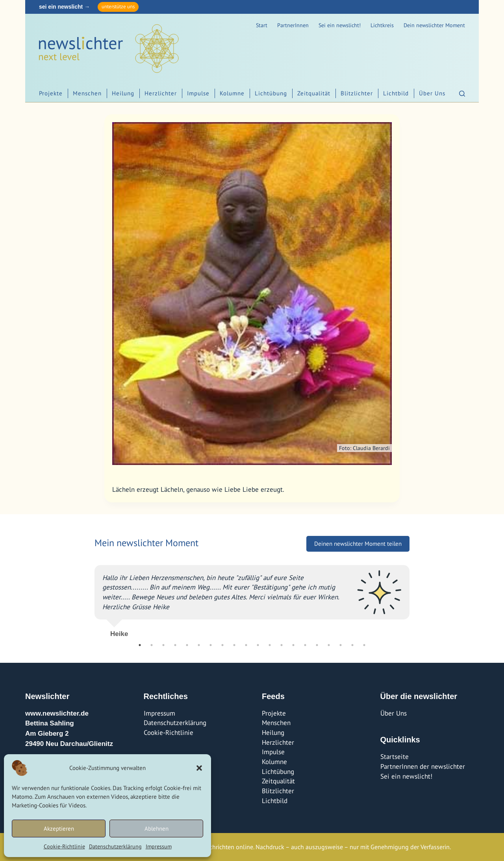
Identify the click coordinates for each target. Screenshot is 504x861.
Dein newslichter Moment (434, 25)
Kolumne (232, 93)
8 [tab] (222, 645)
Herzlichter (161, 93)
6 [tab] (199, 645)
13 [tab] (282, 645)
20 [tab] (364, 645)
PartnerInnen (293, 25)
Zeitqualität (314, 93)
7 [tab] (211, 645)
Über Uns (432, 93)
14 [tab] (293, 645)
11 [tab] (258, 645)
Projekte (51, 93)
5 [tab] (187, 645)
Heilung (123, 93)
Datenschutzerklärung (115, 846)
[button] (199, 768)
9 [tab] (234, 645)
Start (262, 25)
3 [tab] (163, 645)
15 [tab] (305, 645)
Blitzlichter (357, 93)
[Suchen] (462, 94)
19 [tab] (352, 645)
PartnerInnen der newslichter (423, 766)
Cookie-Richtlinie (64, 846)
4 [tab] (175, 645)
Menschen (87, 93)
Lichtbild (396, 93)
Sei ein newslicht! (340, 25)
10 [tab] (246, 645)
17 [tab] (329, 645)
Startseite (395, 757)
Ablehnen (157, 828)
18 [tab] (341, 645)
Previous (89, 598)
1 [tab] (140, 645)
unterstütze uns (118, 7)
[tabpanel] (252, 598)
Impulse (198, 93)
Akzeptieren (59, 828)
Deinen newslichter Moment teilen (358, 544)
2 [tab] (152, 645)
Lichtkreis (382, 25)
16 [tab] (317, 645)
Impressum (159, 846)
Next (415, 598)
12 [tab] (270, 645)
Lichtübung (271, 93)
